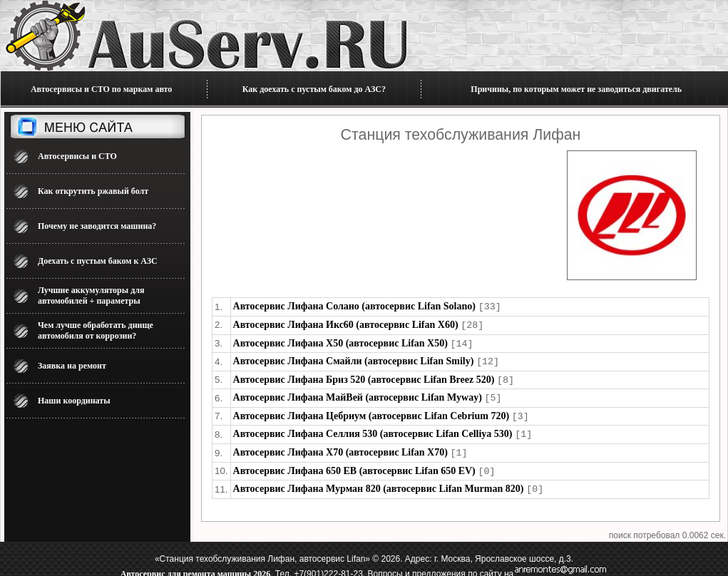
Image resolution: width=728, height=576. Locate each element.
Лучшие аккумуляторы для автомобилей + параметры (91, 295)
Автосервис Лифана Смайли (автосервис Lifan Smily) (354, 359)
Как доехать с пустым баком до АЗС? (314, 89)
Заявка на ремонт (72, 366)
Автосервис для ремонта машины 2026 (195, 566)
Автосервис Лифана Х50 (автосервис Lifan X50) (340, 342)
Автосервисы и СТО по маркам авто (101, 89)
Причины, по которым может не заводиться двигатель (576, 89)
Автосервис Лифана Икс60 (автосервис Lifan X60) (346, 324)
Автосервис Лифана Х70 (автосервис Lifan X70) (340, 447)
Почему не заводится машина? (97, 226)
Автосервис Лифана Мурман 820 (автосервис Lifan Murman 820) (379, 482)
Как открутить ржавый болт (93, 191)
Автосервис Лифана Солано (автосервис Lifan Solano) (354, 306)
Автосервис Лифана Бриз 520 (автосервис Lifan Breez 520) (364, 377)
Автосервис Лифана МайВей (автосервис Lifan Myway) (358, 394)
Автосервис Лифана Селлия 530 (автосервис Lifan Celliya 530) (373, 429)
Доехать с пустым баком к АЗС (98, 261)
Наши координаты (74, 401)
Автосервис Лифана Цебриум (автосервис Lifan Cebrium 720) (371, 412)
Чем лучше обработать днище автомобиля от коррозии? (96, 330)
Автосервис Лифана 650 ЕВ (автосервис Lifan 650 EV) (354, 464)
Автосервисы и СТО (77, 156)
